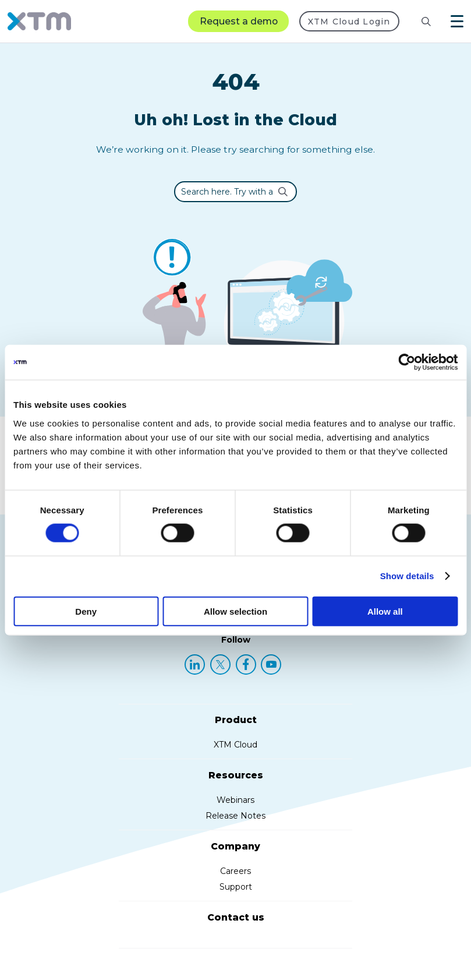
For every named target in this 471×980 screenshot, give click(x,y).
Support (236, 887)
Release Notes (235, 816)
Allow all (385, 611)
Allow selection (235, 611)
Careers (235, 871)
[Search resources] (417, 22)
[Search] (426, 22)
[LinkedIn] (195, 665)
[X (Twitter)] (220, 665)
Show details (407, 576)
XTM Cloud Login (349, 22)
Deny (86, 611)
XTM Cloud (235, 745)
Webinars (235, 800)
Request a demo (239, 21)
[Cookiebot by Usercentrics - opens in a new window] (407, 362)
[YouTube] (271, 665)
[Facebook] (246, 665)
